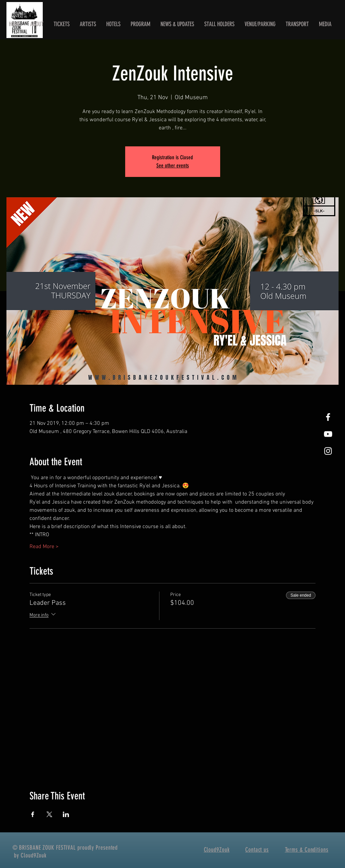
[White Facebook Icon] (328, 417)
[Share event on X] (49, 814)
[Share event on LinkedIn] (66, 814)
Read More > (44, 547)
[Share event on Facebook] (33, 814)
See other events (173, 166)
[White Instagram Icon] (328, 451)
